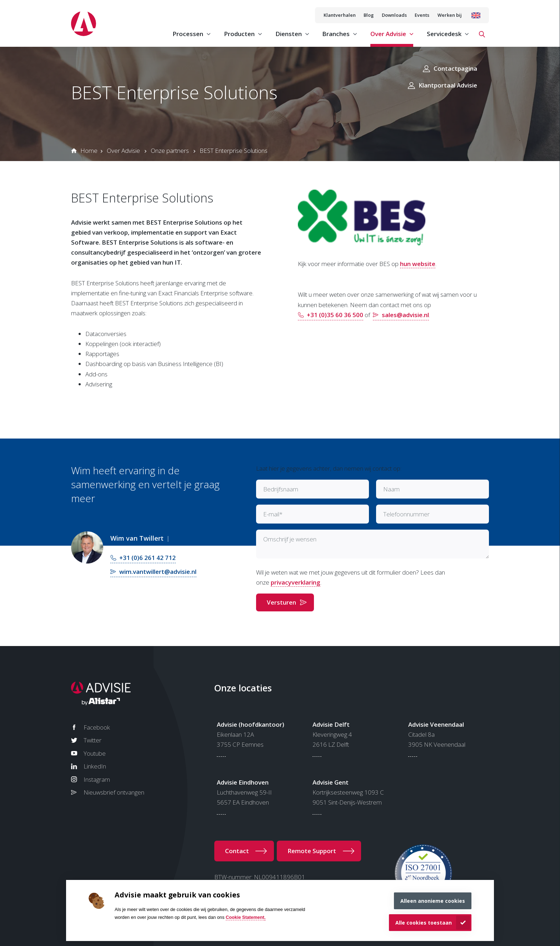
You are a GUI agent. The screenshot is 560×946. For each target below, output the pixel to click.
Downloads (394, 15)
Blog (369, 15)
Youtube (95, 753)
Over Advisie (123, 151)
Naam (391, 489)
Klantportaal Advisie (448, 85)
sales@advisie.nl (405, 315)
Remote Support (312, 851)
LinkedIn (95, 766)
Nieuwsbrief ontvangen (114, 792)
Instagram (97, 779)
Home (89, 151)
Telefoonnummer (406, 514)
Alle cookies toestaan (424, 923)
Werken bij (450, 15)
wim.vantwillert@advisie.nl (158, 572)
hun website (418, 264)
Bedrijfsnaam (281, 489)
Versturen (281, 602)
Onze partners (170, 151)
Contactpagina (455, 68)
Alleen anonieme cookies (433, 901)
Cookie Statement (245, 917)
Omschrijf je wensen (290, 539)
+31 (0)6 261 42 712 (147, 558)
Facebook (97, 727)
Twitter (92, 740)
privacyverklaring (296, 582)
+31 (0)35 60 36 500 (335, 315)
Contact (237, 851)
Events (422, 15)
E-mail (273, 514)
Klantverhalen (340, 15)
